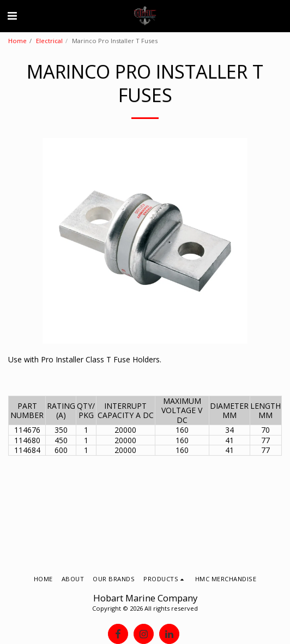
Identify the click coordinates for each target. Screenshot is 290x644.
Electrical (49, 41)
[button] (12, 16)
